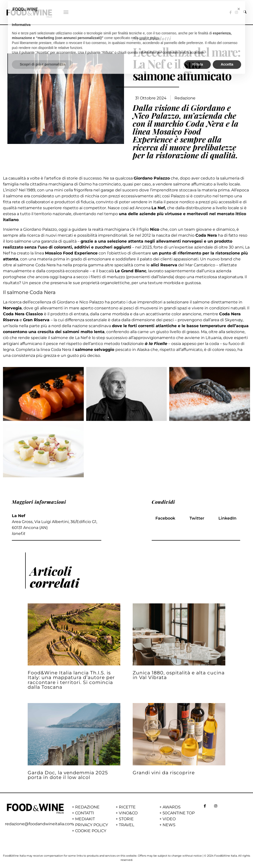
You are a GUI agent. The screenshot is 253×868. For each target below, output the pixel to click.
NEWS (169, 825)
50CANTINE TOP (179, 813)
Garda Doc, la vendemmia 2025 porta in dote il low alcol (68, 775)
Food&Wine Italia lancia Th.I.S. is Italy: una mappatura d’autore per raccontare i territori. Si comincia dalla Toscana (71, 680)
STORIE (126, 819)
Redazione (185, 98)
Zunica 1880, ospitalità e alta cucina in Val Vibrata (179, 675)
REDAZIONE (87, 807)
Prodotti (160, 38)
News (139, 38)
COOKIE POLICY (91, 831)
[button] (66, 12)
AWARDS (172, 807)
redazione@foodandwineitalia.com (39, 824)
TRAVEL (126, 825)
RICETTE (127, 807)
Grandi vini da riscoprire (164, 773)
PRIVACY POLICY (92, 825)
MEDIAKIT (85, 819)
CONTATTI (85, 813)
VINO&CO (128, 813)
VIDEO (169, 819)
